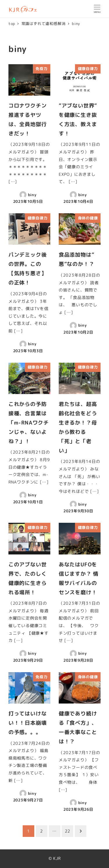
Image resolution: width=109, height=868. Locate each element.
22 (68, 831)
